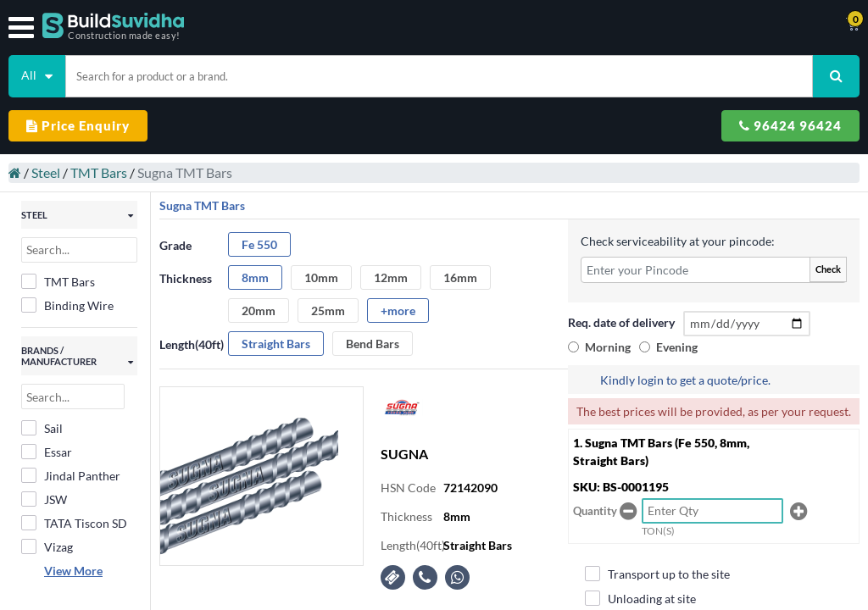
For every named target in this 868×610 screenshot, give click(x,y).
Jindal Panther (71, 475)
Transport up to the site (657, 574)
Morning (608, 347)
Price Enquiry (78, 125)
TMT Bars (99, 172)
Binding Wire (67, 305)
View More (73, 571)
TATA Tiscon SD (74, 523)
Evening (677, 347)
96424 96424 (790, 125)
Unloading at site (640, 598)
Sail (42, 428)
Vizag (47, 546)
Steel (46, 172)
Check (828, 269)
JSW (44, 499)
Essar (47, 452)
